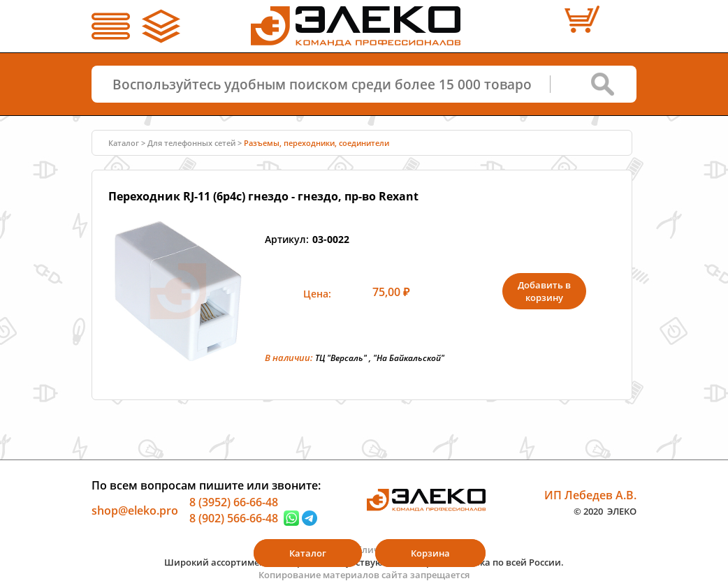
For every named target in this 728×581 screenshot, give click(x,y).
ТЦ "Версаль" (341, 358)
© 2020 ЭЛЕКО (605, 511)
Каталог (124, 143)
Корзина (430, 553)
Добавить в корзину (544, 291)
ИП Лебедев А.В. (590, 494)
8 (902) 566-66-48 (234, 518)
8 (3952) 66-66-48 (234, 501)
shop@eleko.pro (135, 510)
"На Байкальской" (409, 358)
